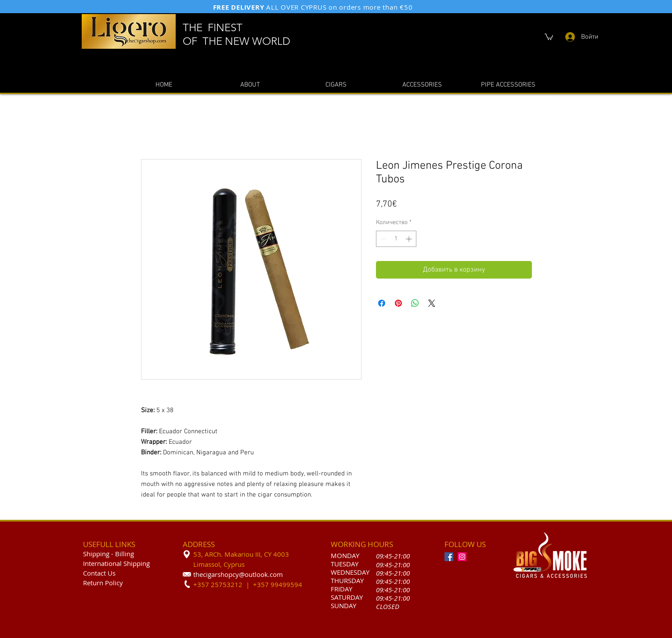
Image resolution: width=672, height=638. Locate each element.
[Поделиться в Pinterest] (398, 303)
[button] (549, 36)
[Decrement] (383, 239)
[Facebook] (449, 557)
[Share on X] (432, 303)
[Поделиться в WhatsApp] (415, 303)
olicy (116, 583)
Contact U (98, 573)
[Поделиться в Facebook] (382, 303)
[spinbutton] (396, 239)
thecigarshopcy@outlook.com (238, 574)
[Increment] (410, 239)
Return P (96, 583)
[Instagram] (462, 557)
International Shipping (116, 563)
